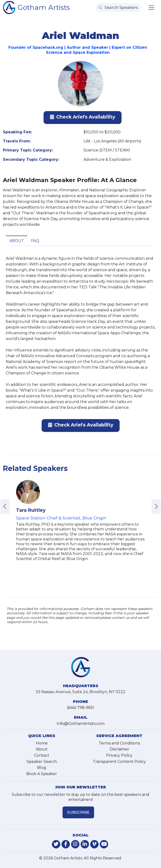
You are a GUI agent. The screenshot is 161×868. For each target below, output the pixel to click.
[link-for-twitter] (56, 844)
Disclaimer (119, 749)
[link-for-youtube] (104, 844)
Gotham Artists (44, 7)
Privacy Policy (119, 755)
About (17, 241)
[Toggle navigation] (151, 8)
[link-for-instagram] (75, 844)
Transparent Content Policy (119, 762)
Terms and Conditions (119, 743)
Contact (42, 755)
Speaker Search (42, 762)
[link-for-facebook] (66, 844)
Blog (42, 768)
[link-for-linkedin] (85, 844)
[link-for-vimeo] (94, 844)
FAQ (35, 241)
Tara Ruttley (31, 510)
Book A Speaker (42, 774)
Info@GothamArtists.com (81, 724)
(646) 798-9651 (80, 708)
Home (42, 743)
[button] (83, 118)
